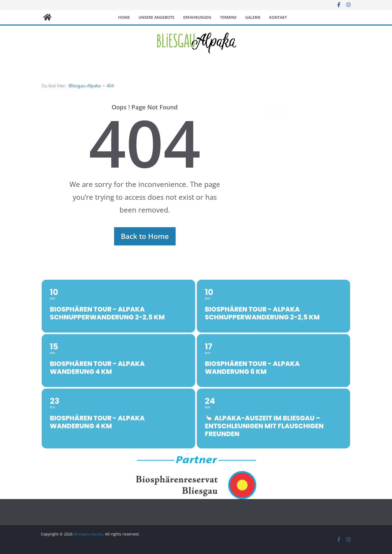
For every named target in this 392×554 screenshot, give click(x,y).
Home (124, 17)
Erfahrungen (197, 17)
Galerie (253, 17)
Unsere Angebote (157, 17)
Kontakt (278, 17)
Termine (228, 17)
